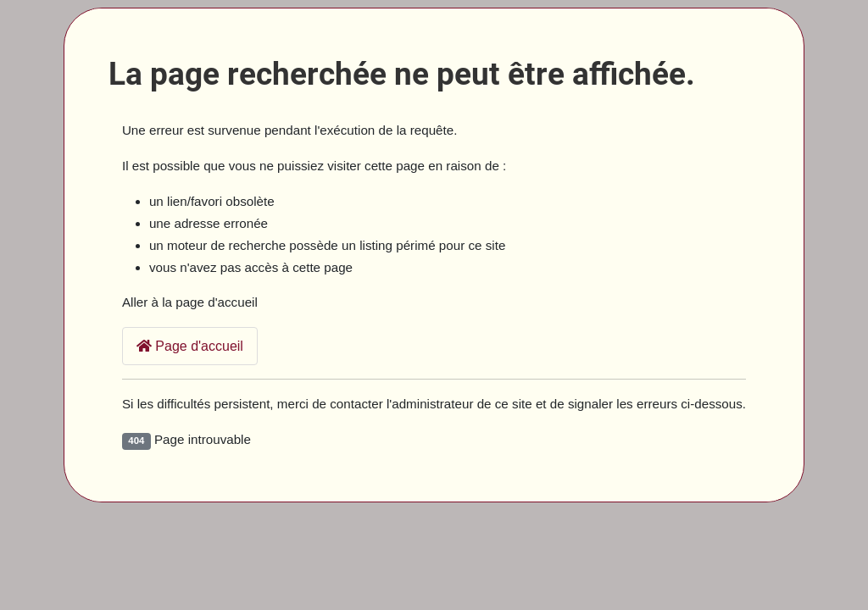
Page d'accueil (190, 346)
